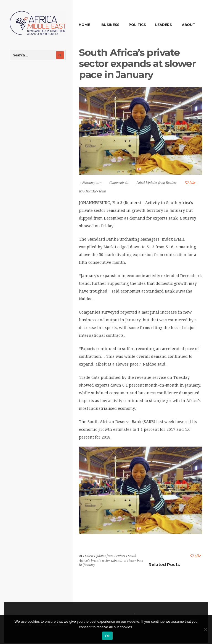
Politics (137, 25)
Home (84, 25)
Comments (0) (119, 182)
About (189, 25)
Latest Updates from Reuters (157, 182)
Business (110, 25)
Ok (107, 636)
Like (190, 182)
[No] (205, 629)
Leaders (163, 25)
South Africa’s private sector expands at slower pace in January (137, 63)
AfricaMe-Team (95, 191)
